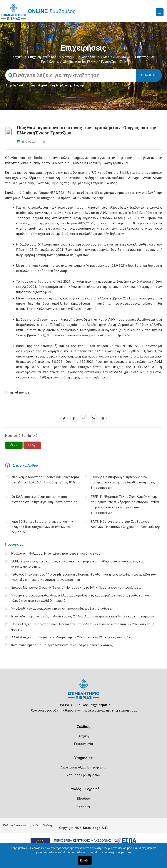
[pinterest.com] (84, 418)
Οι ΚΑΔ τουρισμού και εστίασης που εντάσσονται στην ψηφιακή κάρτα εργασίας (45, 499)
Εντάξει (85, 860)
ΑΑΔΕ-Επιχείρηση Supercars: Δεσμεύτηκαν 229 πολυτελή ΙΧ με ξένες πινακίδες (72, 637)
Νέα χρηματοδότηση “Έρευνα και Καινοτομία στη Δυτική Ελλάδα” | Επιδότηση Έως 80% (45, 480)
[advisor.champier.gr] (103, 418)
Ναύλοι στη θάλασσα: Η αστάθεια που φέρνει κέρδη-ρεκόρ (56, 553)
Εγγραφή (83, 806)
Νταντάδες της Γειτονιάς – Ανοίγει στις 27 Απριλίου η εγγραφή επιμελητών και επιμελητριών (83, 616)
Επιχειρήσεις (86, 57)
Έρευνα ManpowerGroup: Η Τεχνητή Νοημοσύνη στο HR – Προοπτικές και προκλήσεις (76, 588)
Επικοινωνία (83, 744)
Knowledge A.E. (95, 828)
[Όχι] (162, 858)
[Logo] (84, 693)
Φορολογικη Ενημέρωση (55, 85)
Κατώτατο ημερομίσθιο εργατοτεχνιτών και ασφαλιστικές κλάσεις (62, 645)
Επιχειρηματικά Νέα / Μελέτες (50, 57)
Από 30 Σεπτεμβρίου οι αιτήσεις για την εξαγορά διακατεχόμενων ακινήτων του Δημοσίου (42, 527)
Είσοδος (83, 799)
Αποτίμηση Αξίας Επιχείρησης (83, 767)
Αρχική (18, 57)
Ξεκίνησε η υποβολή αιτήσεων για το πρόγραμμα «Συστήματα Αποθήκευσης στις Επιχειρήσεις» (123, 482)
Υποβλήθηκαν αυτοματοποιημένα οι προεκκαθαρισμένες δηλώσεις (62, 608)
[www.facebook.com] (74, 418)
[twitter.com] (64, 418)
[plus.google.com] (93, 418)
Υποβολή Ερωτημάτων (83, 775)
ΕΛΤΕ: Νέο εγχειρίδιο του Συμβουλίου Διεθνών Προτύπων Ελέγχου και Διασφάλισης (126, 524)
